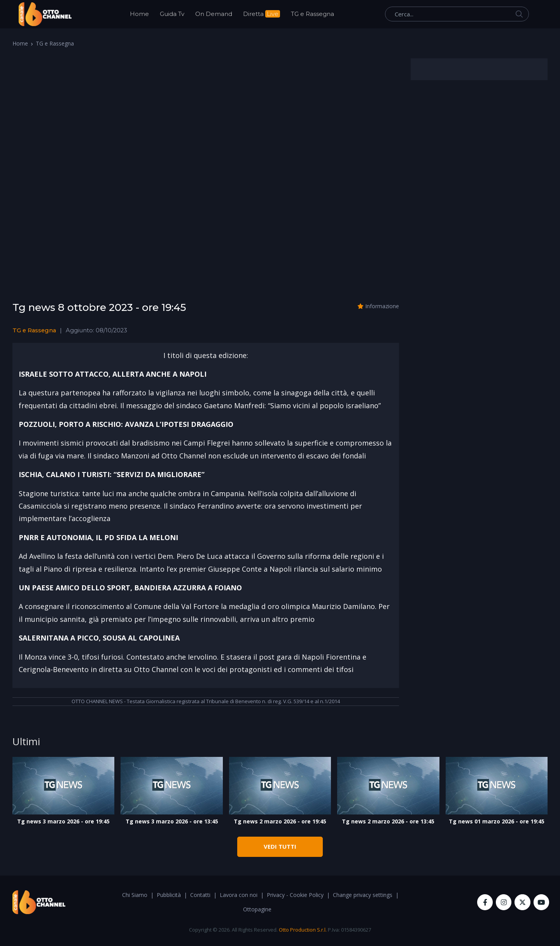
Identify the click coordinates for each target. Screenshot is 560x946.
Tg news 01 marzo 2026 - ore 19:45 (497, 821)
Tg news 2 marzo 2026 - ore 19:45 (280, 821)
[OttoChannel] (45, 14)
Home (139, 14)
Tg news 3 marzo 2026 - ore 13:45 (172, 821)
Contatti (200, 895)
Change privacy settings (363, 895)
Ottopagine (257, 909)
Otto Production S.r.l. (303, 930)
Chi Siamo (135, 895)
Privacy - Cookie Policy (295, 895)
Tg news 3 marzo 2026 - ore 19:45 (63, 821)
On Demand (214, 14)
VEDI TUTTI (280, 846)
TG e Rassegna (312, 14)
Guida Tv (172, 14)
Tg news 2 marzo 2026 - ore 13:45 (388, 821)
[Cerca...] (457, 14)
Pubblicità (169, 895)
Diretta (262, 14)
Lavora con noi (239, 895)
